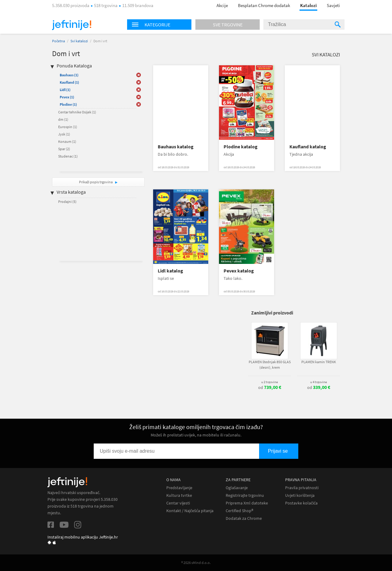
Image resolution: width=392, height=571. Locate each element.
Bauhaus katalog (176, 147)
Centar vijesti (178, 503)
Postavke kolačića (301, 503)
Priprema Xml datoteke (247, 503)
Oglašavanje (237, 488)
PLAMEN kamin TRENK (319, 362)
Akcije (222, 5)
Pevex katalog (239, 271)
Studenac (68, 156)
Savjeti (333, 5)
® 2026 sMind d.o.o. (196, 563)
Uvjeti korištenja (300, 495)
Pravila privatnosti (302, 488)
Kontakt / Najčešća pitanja (190, 511)
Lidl (65, 90)
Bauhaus (69, 75)
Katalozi (308, 5)
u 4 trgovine (318, 382)
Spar (64, 149)
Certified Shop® (239, 511)
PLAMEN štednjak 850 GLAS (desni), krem (270, 365)
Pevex (67, 97)
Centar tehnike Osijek (77, 112)
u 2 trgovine (269, 382)
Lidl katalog (170, 271)
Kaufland (69, 82)
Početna (58, 41)
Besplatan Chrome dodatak (264, 5)
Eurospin (68, 127)
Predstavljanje (179, 488)
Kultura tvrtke (179, 495)
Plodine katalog (241, 147)
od (270, 387)
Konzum (67, 141)
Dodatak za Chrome (244, 518)
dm (63, 119)
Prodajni (67, 202)
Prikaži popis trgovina (96, 182)
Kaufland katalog (308, 147)
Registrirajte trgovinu (245, 495)
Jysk (64, 134)
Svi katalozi (79, 41)
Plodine (68, 104)
